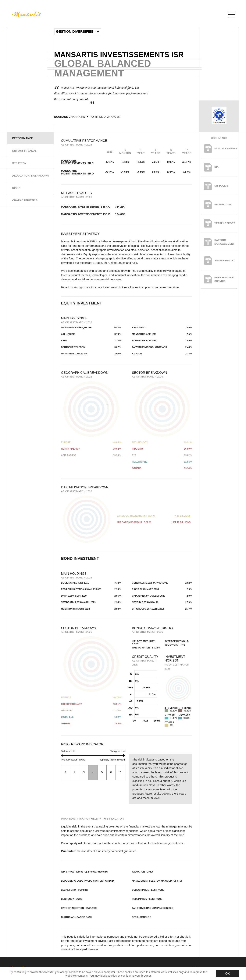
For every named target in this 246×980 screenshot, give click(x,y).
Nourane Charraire (70, 117)
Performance (23, 138)
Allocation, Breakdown (30, 176)
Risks (16, 188)
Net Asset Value (24, 151)
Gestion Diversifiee (78, 32)
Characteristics (25, 200)
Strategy (19, 163)
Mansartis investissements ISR (119, 55)
